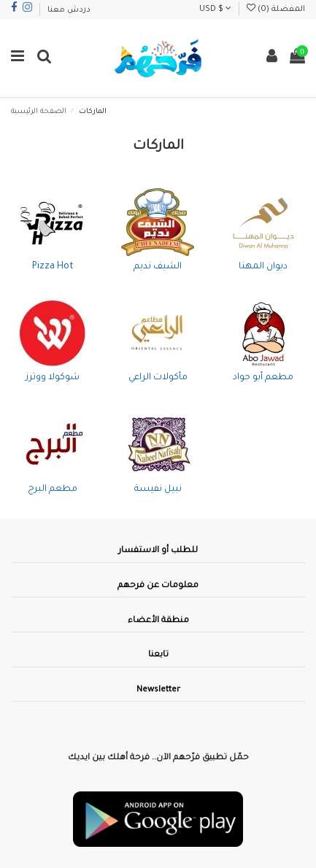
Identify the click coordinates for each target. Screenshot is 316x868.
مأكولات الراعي (158, 378)
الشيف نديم (158, 267)
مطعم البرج (53, 489)
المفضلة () (276, 9)
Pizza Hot (53, 267)
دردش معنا (69, 10)
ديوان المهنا (263, 267)
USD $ (215, 9)
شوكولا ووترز (53, 378)
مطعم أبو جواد (263, 378)
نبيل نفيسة (158, 489)
